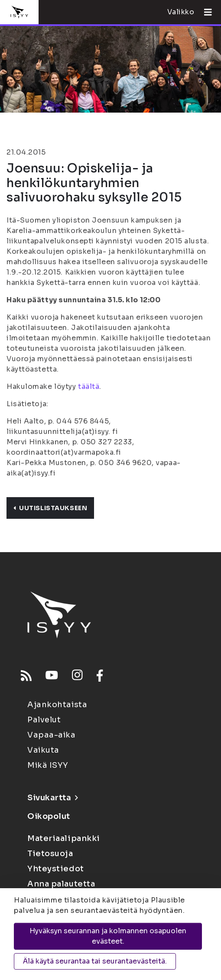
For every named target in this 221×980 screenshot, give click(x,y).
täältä (89, 387)
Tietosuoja (50, 854)
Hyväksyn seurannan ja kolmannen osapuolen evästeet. (108, 936)
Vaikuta (43, 750)
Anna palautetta (61, 884)
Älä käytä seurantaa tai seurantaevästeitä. (95, 961)
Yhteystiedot (56, 869)
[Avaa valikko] (205, 12)
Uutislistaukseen (50, 508)
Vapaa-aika (52, 735)
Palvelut (44, 720)
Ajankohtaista (57, 705)
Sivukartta (52, 798)
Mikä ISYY (48, 765)
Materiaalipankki (64, 838)
